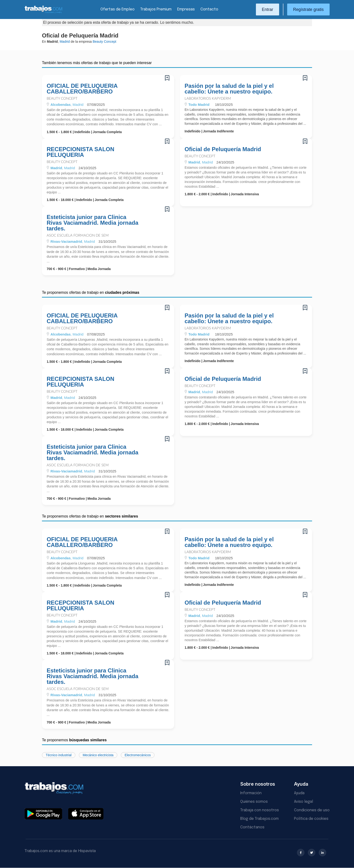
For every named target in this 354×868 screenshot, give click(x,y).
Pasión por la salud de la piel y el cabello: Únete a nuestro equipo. (229, 89)
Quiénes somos (254, 802)
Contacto (209, 9)
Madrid (65, 42)
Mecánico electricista (98, 755)
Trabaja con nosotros (260, 810)
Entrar (268, 9)
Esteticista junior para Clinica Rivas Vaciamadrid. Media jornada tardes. (93, 223)
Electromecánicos (138, 755)
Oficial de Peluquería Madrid (223, 149)
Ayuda (299, 793)
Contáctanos (252, 827)
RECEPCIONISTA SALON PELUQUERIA (80, 152)
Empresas (186, 9)
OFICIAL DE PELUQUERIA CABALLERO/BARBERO (82, 89)
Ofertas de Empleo (118, 9)
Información (251, 793)
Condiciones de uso (312, 810)
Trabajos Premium (156, 9)
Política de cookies (311, 819)
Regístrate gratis (308, 9)
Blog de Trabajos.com (259, 819)
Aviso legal (304, 802)
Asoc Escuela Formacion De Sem (78, 236)
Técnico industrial (59, 755)
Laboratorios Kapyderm (208, 99)
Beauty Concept (62, 99)
